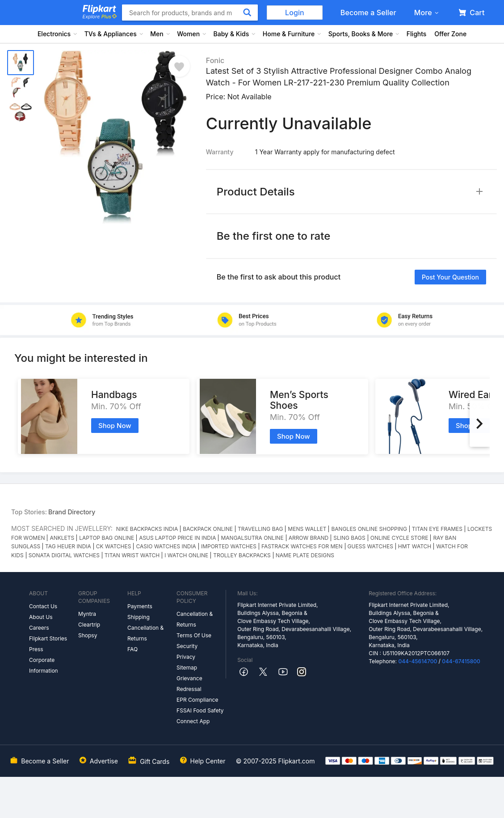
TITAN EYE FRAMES (437, 529)
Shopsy (88, 635)
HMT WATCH (415, 546)
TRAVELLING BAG (260, 529)
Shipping (139, 617)
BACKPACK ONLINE (208, 529)
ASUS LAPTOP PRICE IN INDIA (177, 538)
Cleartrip (89, 625)
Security (187, 646)
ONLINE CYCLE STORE (399, 538)
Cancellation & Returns (145, 633)
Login (295, 13)
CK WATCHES (114, 546)
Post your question (450, 277)
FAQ (132, 649)
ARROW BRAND (309, 538)
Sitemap (187, 668)
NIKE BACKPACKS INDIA (147, 529)
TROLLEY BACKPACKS (242, 555)
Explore (100, 17)
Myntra (87, 614)
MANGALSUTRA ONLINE (252, 538)
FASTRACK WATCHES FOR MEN (302, 546)
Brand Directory (72, 512)
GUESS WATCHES (370, 546)
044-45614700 (418, 661)
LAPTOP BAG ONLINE (107, 538)
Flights (417, 34)
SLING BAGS (349, 538)
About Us (41, 617)
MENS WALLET (307, 529)
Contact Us (43, 606)
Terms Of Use (194, 635)
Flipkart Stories (48, 638)
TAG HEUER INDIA (68, 546)
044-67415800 (461, 661)
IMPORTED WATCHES (229, 546)
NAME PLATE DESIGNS (305, 555)
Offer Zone (450, 34)
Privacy (186, 657)
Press (36, 649)
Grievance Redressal (189, 684)
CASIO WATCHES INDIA (166, 546)
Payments (140, 606)
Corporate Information (44, 665)
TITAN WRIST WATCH (132, 555)
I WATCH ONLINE (186, 555)
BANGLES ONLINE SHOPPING (369, 529)
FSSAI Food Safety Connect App (200, 716)
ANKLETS (62, 538)
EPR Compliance (197, 700)
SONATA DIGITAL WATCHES (64, 555)
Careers (39, 628)
